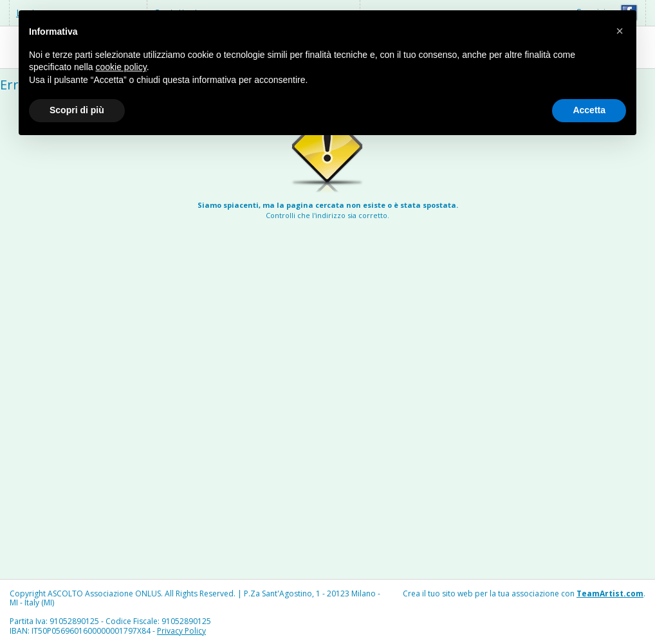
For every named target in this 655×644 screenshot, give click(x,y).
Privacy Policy (181, 631)
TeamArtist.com (610, 593)
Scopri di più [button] (77, 110)
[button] (620, 31)
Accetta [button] (589, 110)
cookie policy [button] (121, 67)
